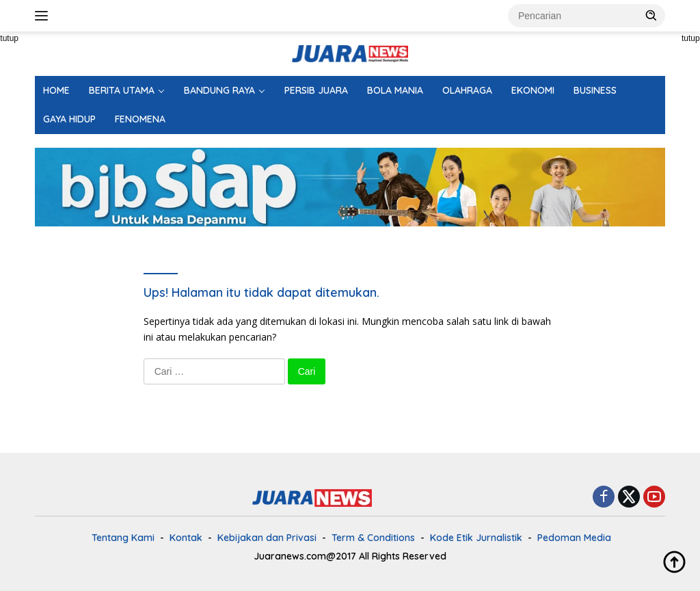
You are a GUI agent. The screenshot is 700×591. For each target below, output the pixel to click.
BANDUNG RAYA (219, 90)
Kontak (186, 538)
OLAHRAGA (467, 90)
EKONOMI (533, 90)
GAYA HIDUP (69, 119)
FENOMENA (140, 119)
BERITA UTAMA (122, 90)
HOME (56, 90)
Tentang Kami (123, 538)
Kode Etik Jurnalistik (476, 538)
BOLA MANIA (395, 90)
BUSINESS (595, 90)
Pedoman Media (574, 538)
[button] (651, 15)
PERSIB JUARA (316, 90)
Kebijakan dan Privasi (267, 538)
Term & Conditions (373, 538)
